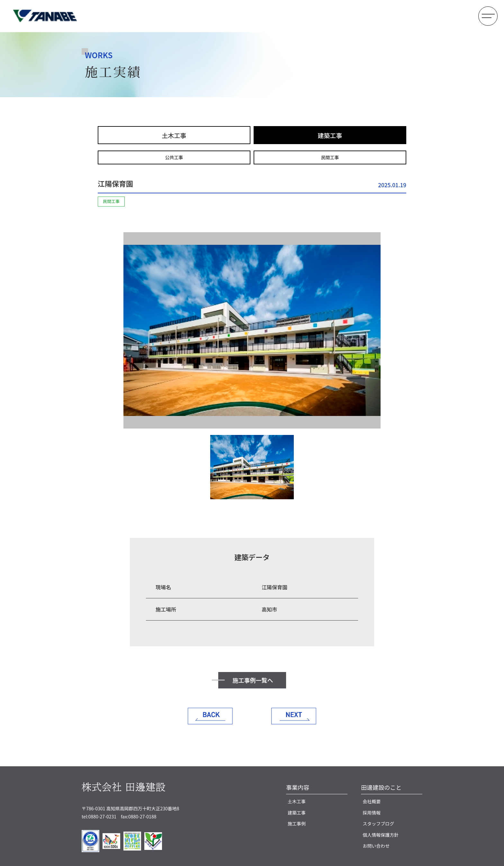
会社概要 (372, 801)
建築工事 (330, 135)
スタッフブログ (378, 824)
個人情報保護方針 (381, 835)
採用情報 (372, 813)
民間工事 (330, 157)
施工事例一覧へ (253, 680)
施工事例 (297, 824)
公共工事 (174, 157)
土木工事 (174, 135)
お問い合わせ (376, 846)
